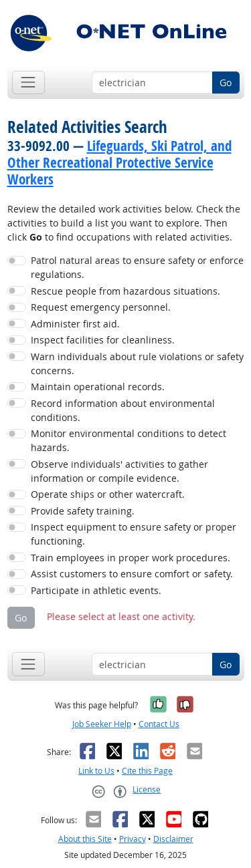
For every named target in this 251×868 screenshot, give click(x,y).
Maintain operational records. (98, 387)
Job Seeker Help (102, 724)
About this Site (85, 839)
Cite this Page (147, 771)
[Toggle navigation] (28, 83)
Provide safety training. (83, 511)
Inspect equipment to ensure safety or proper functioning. (134, 534)
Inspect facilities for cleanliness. (103, 340)
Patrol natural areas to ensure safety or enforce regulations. (137, 267)
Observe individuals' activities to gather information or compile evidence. (119, 471)
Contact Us (159, 724)
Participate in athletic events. (96, 590)
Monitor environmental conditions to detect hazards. (129, 440)
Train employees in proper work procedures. (131, 558)
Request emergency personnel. (101, 307)
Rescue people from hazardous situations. (125, 291)
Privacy (133, 839)
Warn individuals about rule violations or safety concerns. (137, 364)
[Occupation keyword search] (152, 83)
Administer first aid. (75, 324)
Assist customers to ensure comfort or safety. (132, 574)
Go (226, 83)
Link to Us (96, 771)
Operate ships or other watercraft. (108, 494)
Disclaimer (173, 839)
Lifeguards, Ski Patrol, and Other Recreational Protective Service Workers (119, 162)
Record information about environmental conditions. (123, 410)
